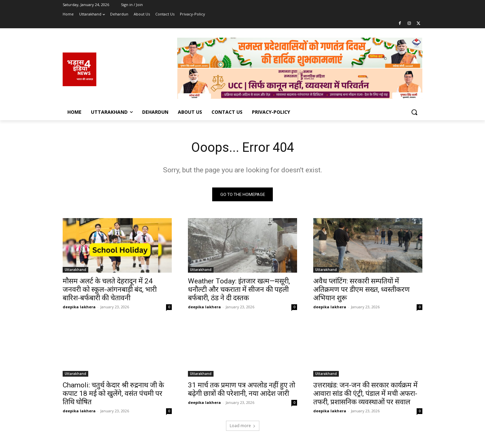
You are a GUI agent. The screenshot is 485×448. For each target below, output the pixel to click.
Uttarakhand (75, 271)
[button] (414, 112)
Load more (243, 427)
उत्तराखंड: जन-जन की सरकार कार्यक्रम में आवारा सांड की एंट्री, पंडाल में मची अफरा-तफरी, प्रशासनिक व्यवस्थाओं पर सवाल (365, 394)
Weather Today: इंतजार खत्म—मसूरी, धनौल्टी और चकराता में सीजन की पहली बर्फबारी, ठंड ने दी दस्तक (239, 290)
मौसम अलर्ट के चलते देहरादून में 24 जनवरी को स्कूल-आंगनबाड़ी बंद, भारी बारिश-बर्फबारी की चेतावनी (110, 290)
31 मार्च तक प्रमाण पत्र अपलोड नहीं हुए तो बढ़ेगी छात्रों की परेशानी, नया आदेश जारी (241, 390)
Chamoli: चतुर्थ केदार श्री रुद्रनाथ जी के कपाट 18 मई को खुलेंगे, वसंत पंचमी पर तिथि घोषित (113, 394)
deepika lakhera (79, 308)
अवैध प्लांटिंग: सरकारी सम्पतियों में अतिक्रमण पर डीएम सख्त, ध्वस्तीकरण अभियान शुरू (361, 290)
